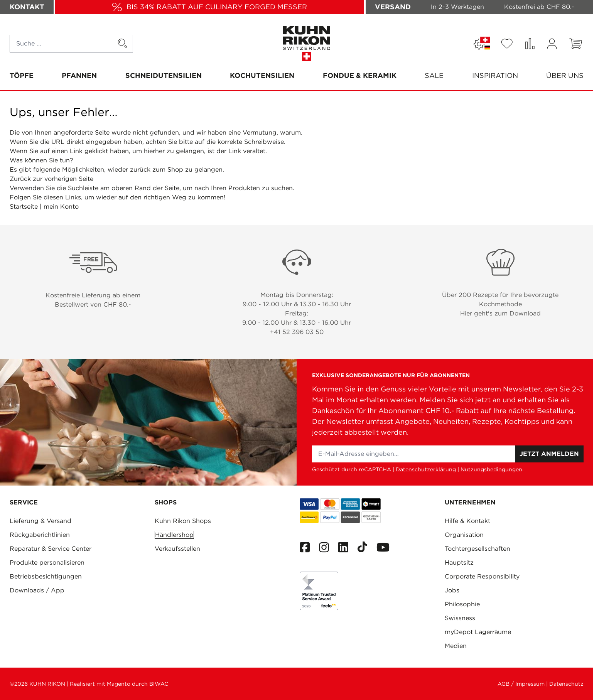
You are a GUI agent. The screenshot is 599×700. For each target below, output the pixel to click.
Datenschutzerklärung (426, 469)
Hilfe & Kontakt (467, 521)
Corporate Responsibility (482, 576)
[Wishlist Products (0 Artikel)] (507, 44)
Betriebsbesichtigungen (46, 576)
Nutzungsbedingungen (491, 469)
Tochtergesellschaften (478, 549)
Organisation (464, 535)
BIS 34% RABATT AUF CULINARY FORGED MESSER (217, 7)
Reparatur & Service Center (51, 549)
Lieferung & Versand (40, 521)
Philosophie (462, 604)
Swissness (460, 618)
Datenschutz (566, 684)
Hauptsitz (459, 563)
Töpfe (22, 75)
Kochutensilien (262, 75)
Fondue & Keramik (360, 75)
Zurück (20, 179)
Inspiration (495, 75)
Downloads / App (37, 590)
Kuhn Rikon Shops (183, 521)
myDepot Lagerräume (478, 632)
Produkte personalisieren (47, 563)
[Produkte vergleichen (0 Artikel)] (530, 44)
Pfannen (79, 75)
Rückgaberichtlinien (40, 535)
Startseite (24, 207)
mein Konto (61, 207)
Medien (456, 646)
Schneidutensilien (164, 75)
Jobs (452, 590)
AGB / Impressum (521, 684)
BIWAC (159, 684)
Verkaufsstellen (177, 549)
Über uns (565, 75)
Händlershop (174, 535)
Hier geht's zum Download (500, 313)
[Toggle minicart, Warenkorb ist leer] (576, 44)
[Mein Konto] (552, 44)
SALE (434, 75)
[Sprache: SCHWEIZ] (482, 44)
